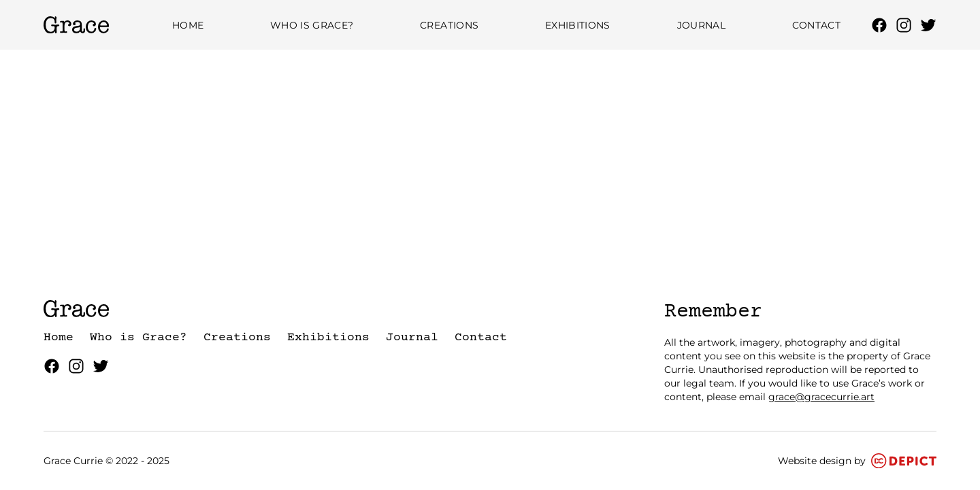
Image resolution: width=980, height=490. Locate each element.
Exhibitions (578, 25)
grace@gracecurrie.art (821, 397)
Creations (449, 25)
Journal (701, 25)
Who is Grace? (312, 25)
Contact (816, 25)
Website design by (857, 461)
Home (188, 25)
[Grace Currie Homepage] (76, 25)
